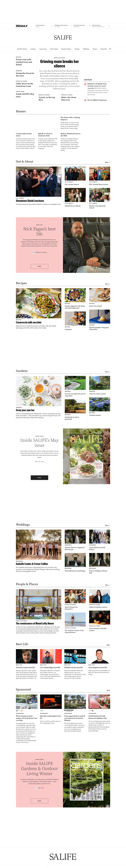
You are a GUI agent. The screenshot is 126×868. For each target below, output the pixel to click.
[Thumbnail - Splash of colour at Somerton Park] (48, 203)
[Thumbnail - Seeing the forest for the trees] (26, 92)
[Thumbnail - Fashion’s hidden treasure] (100, 668)
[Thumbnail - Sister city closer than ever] (71, 132)
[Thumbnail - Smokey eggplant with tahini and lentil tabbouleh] (75, 367)
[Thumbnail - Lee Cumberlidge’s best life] (51, 733)
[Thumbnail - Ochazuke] (75, 390)
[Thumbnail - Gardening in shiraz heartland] (75, 479)
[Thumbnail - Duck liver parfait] (100, 367)
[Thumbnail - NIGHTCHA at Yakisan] (75, 266)
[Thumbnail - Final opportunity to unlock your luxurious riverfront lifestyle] (75, 782)
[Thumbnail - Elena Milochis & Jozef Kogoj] (75, 631)
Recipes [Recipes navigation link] (77, 49)
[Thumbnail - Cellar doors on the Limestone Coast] (26, 109)
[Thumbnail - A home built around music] (26, 203)
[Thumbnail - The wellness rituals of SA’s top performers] (75, 692)
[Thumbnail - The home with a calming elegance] (48, 171)
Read (39, 335)
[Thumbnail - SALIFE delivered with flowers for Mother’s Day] (99, 782)
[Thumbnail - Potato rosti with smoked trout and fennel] (26, 67)
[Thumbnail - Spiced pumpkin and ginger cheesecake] (100, 389)
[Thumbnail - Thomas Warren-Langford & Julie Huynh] (75, 609)
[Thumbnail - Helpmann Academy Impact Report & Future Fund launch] (99, 108)
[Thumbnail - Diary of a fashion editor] (99, 141)
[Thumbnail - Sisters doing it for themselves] (75, 669)
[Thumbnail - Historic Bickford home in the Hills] (71, 204)
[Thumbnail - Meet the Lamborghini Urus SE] (51, 778)
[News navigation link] (44, 26)
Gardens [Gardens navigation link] (33, 49)
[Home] (25, 26)
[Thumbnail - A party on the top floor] (48, 132)
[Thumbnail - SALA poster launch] (75, 245)
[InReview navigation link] (82, 26)
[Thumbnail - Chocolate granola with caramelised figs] (99, 126)
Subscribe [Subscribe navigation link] (104, 49)
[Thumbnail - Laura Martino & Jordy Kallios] (100, 609)
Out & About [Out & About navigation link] (54, 49)
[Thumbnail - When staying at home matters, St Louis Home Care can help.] (27, 788)
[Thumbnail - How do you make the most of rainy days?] (75, 455)
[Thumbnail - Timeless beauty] (100, 476)
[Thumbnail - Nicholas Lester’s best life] (27, 733)
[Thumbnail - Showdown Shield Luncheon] (39, 255)
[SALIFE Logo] (63, 37)
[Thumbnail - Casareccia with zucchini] (39, 377)
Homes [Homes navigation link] (95, 49)
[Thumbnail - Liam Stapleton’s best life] (99, 731)
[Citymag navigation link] (63, 26)
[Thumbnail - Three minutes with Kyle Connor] (100, 690)
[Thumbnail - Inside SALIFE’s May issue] (26, 120)
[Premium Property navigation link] (101, 26)
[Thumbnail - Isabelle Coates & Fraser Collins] (39, 620)
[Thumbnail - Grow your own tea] (39, 466)
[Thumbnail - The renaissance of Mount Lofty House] (39, 680)
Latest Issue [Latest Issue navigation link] (43, 49)
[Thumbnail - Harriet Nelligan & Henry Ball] (100, 632)
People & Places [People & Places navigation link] (66, 49)
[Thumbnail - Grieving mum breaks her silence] (60, 87)
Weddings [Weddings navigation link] (86, 49)
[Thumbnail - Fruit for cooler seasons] (100, 454)
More (108, 231)
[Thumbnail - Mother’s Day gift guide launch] (100, 267)
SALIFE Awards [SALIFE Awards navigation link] (22, 49)
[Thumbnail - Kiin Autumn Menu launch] (100, 245)
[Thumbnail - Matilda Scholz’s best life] (75, 733)
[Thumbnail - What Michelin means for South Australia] (99, 89)
